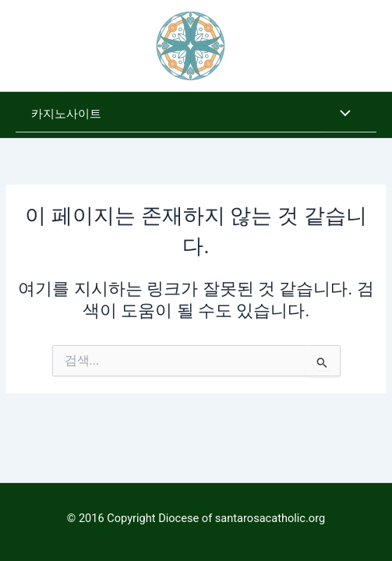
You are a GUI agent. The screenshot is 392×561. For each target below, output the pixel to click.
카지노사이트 (66, 114)
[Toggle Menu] (341, 115)
